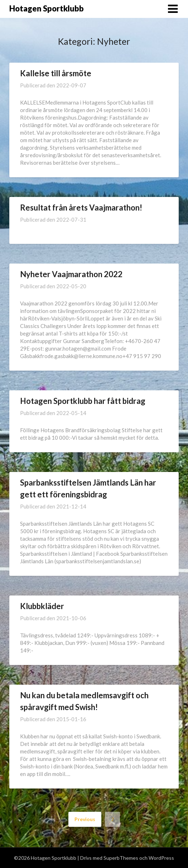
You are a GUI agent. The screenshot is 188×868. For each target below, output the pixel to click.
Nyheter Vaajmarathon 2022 (71, 274)
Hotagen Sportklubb (47, 8)
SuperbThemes (121, 858)
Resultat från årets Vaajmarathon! (81, 208)
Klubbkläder (42, 606)
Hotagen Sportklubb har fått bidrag (83, 401)
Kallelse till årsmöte (56, 73)
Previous (85, 819)
